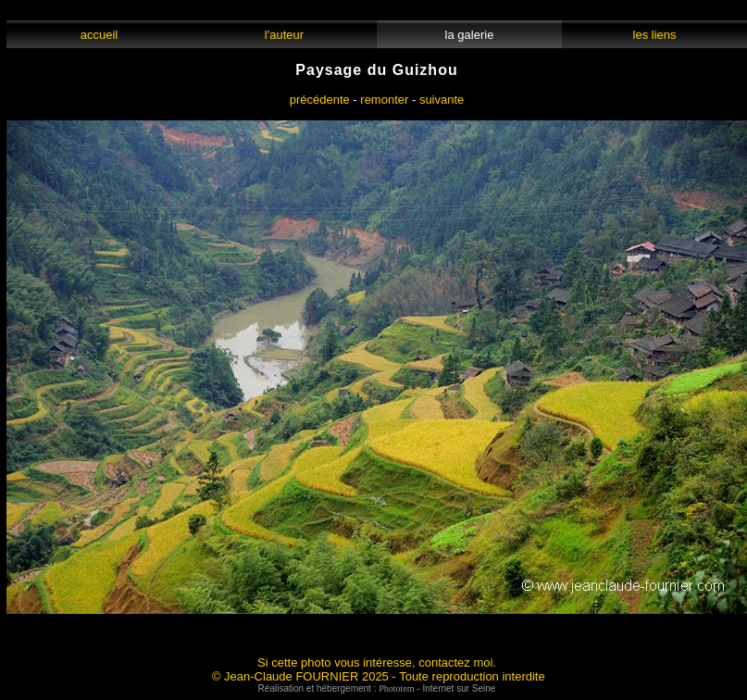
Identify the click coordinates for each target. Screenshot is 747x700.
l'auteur (285, 35)
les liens (654, 35)
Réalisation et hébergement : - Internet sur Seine (377, 688)
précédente (320, 100)
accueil (99, 35)
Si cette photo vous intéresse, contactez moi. (377, 662)
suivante (442, 100)
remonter (384, 100)
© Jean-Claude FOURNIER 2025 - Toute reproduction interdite (379, 676)
